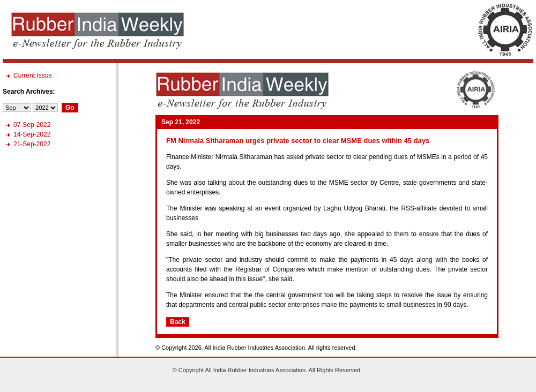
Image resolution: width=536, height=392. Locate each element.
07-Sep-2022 (32, 125)
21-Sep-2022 (32, 144)
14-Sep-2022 (32, 134)
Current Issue (33, 76)
